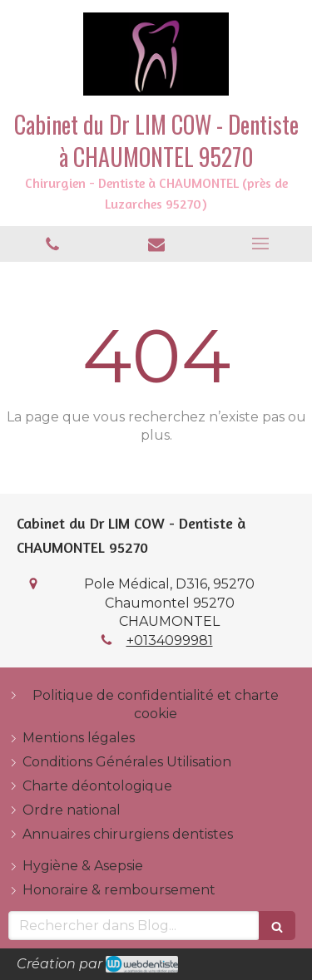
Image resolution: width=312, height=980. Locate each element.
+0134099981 (170, 640)
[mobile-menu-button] (260, 244)
